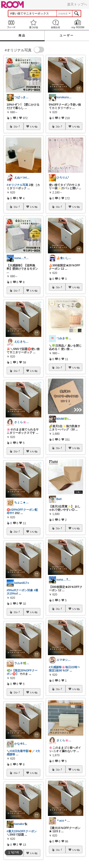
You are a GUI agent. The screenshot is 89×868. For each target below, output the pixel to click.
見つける (33, 24)
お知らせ (56, 24)
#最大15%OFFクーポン (22, 831)
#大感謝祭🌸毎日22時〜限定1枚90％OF (64, 669)
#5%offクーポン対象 (20, 590)
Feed (11, 24)
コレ (17, 126)
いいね (34, 126)
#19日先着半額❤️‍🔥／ (22, 751)
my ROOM (78, 24)
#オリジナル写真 (17, 185)
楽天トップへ (77, 4)
